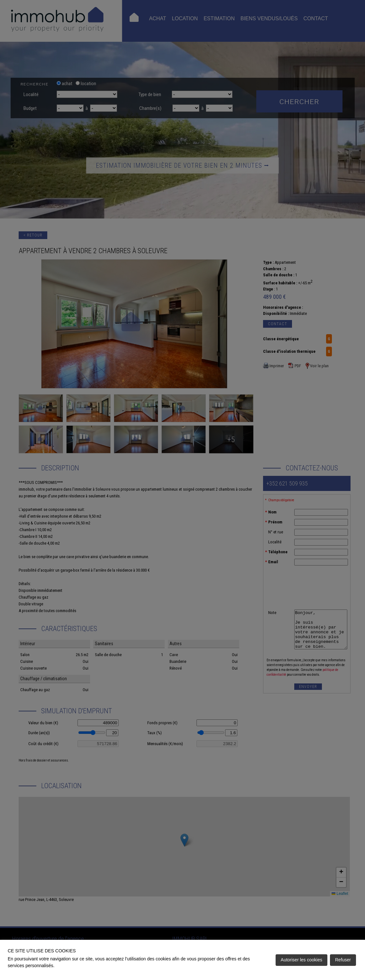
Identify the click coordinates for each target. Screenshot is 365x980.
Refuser (343, 960)
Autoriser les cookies (301, 960)
